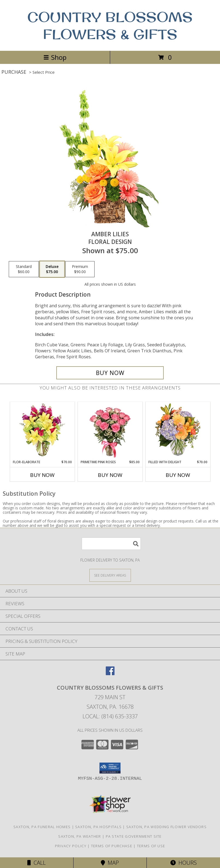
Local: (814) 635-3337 (110, 716)
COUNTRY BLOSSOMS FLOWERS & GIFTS (110, 25)
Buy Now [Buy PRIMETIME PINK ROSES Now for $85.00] (110, 475)
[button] (110, 768)
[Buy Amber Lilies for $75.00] (110, 373)
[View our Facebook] (110, 673)
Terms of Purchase (112, 846)
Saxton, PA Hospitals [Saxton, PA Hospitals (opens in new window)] (98, 827)
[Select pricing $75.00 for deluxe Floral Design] (52, 269)
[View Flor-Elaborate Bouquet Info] (42, 431)
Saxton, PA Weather (80, 836)
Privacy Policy (71, 846)
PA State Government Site (134, 836)
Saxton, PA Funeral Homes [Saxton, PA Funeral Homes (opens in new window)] (42, 827)
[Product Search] (111, 544)
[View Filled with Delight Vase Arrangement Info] (178, 431)
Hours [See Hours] (184, 863)
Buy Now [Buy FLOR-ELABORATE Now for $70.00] (42, 475)
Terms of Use (151, 846)
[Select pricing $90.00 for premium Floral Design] (80, 269)
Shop (55, 57)
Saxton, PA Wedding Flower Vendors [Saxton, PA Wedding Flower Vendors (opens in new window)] (166, 827)
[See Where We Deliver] (110, 575)
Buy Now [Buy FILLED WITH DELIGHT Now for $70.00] (178, 475)
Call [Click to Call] (36, 863)
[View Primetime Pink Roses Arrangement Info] (110, 431)
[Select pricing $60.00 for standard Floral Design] (24, 269)
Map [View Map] (110, 863)
